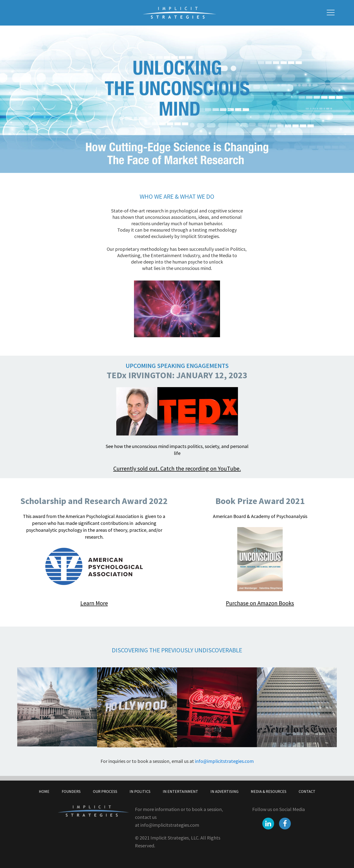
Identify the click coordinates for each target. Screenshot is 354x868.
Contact (307, 791)
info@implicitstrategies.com (224, 761)
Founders (71, 791)
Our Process (105, 791)
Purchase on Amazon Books (260, 603)
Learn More (94, 603)
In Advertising (224, 791)
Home (44, 791)
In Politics (140, 791)
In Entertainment (180, 791)
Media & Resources (269, 791)
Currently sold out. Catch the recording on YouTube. (177, 469)
